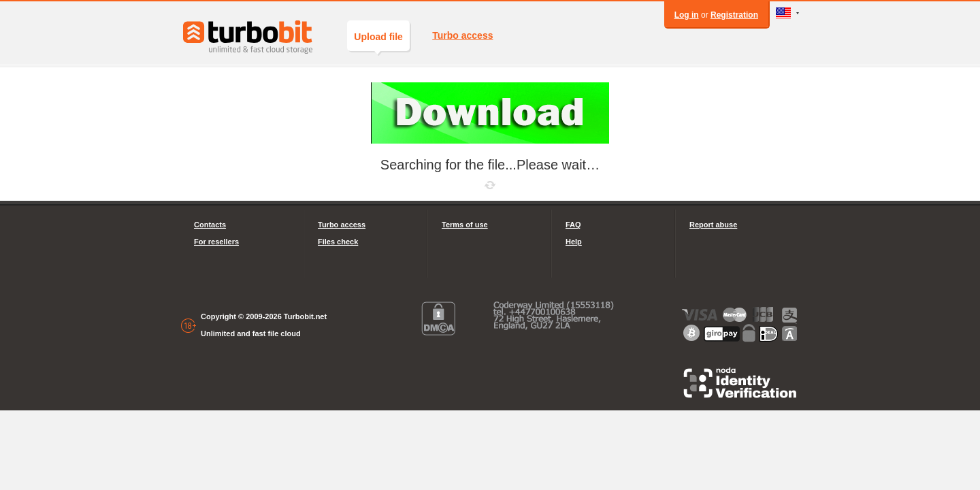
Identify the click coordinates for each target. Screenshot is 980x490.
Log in (687, 15)
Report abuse (713, 225)
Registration (734, 15)
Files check (338, 242)
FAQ (573, 225)
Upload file (378, 41)
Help (574, 242)
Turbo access (462, 35)
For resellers (216, 242)
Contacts (210, 225)
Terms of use (465, 225)
